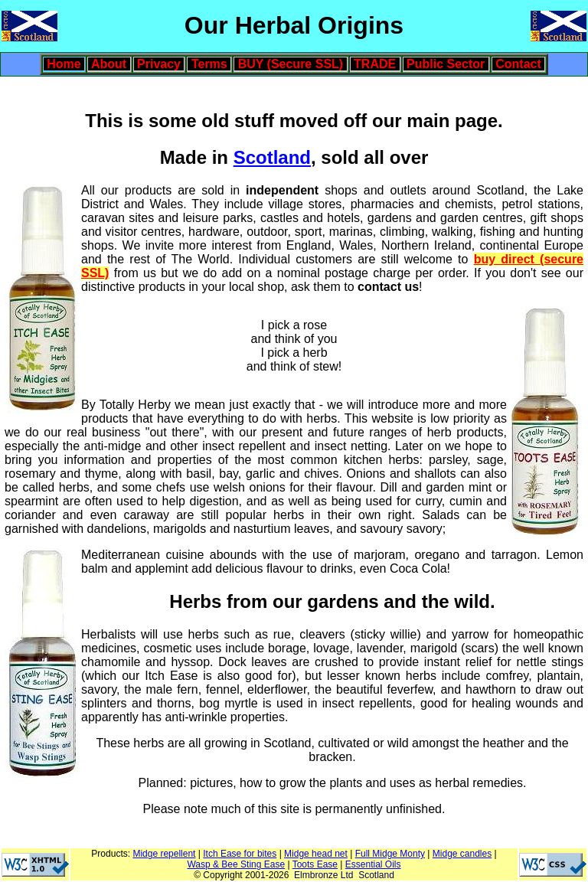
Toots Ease (315, 864)
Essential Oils (373, 864)
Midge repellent (164, 854)
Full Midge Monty (390, 854)
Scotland (272, 157)
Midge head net (316, 854)
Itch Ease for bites (240, 854)
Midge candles (462, 854)
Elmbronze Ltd (323, 875)
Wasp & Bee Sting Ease (236, 864)
